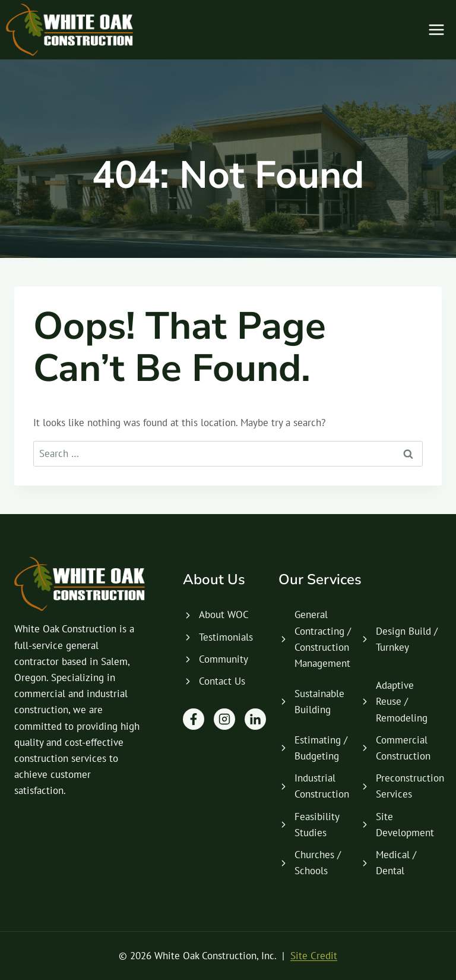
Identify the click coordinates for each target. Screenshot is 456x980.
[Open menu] (436, 29)
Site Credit (314, 956)
